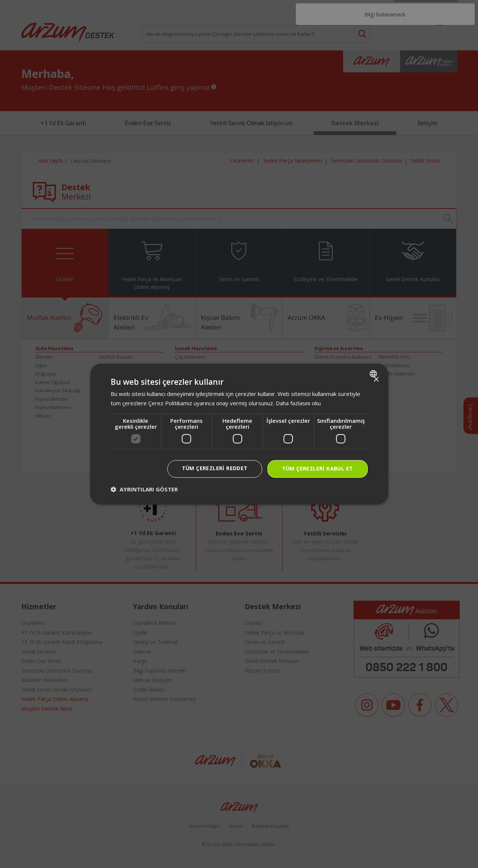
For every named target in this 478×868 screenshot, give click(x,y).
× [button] (376, 380)
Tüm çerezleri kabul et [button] (318, 468)
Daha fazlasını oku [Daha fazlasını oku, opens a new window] (298, 403)
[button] (144, 489)
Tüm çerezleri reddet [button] (215, 468)
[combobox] (374, 374)
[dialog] (239, 434)
